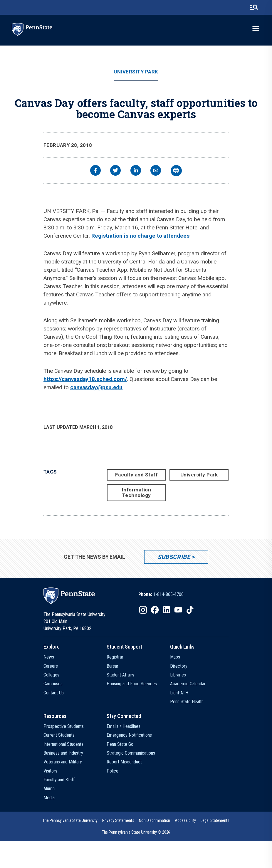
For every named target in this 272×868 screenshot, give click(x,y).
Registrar (115, 657)
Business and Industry (63, 753)
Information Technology (137, 492)
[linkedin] (136, 171)
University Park (136, 72)
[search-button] (254, 7)
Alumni (49, 789)
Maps (175, 657)
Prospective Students (64, 726)
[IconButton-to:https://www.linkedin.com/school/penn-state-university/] (167, 610)
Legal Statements (215, 820)
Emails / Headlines (124, 726)
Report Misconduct (124, 762)
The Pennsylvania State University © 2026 (136, 832)
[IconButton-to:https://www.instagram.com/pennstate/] (143, 610)
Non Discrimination (155, 820)
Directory (179, 666)
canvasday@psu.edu (96, 387)
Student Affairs (120, 675)
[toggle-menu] (256, 28)
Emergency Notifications (129, 735)
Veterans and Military (63, 762)
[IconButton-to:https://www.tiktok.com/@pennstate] (190, 610)
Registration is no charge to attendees (140, 236)
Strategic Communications (131, 753)
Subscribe (174, 557)
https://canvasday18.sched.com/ (85, 379)
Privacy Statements (118, 820)
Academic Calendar (188, 684)
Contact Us (54, 693)
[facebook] (95, 171)
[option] (161, 595)
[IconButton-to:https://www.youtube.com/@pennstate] (178, 610)
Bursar (113, 666)
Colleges (51, 675)
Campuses (53, 684)
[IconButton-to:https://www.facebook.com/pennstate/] (155, 610)
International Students (63, 744)
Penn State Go (120, 744)
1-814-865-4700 (168, 594)
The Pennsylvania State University (70, 820)
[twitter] (115, 171)
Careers (51, 666)
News (49, 657)
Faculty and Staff (137, 475)
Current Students (59, 735)
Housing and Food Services (132, 684)
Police (113, 771)
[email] (156, 171)
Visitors (50, 771)
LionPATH (179, 693)
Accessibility (185, 820)
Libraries (178, 675)
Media (49, 798)
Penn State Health (187, 702)
